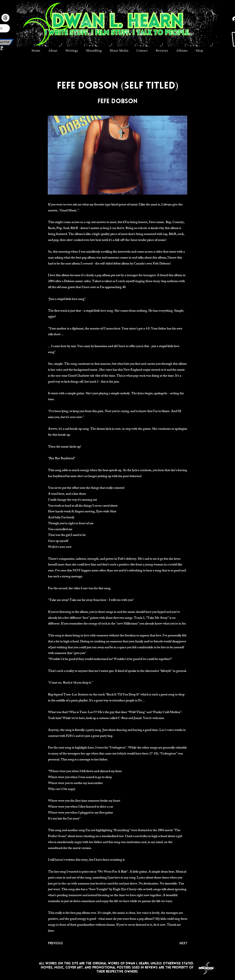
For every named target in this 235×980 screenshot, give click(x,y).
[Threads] (5, 18)
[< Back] (62, 73)
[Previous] (62, 944)
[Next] (177, 944)
